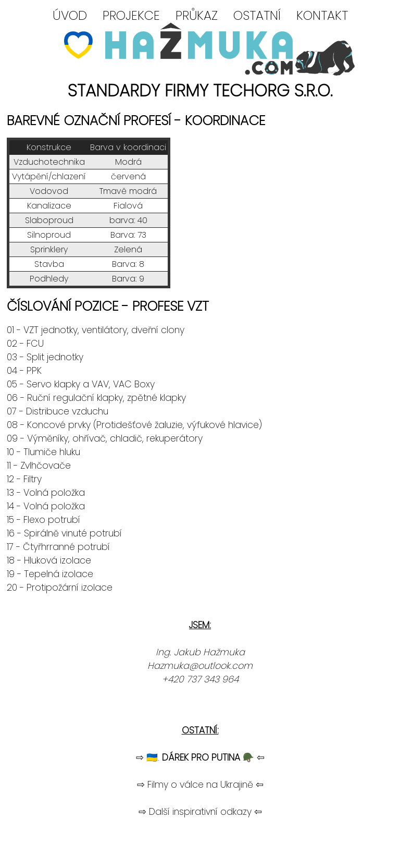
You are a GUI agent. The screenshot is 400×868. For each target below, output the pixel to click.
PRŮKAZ (197, 15)
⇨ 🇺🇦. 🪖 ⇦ (200, 757)
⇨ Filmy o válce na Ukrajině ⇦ (200, 785)
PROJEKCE (131, 15)
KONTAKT (322, 15)
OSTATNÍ (257, 15)
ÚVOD (70, 15)
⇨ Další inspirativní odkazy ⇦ (200, 812)
